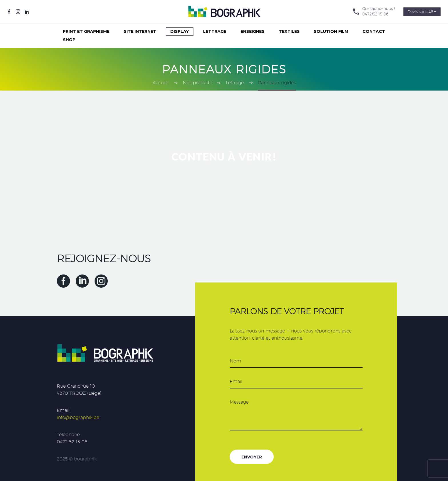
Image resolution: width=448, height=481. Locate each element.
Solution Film (331, 31)
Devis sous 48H (422, 12)
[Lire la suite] (373, 12)
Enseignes (253, 31)
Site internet (140, 31)
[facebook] (63, 281)
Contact (374, 31)
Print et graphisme (86, 31)
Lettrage (215, 31)
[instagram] (101, 281)
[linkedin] (82, 281)
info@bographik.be (78, 417)
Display (180, 31)
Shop (69, 40)
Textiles (289, 31)
